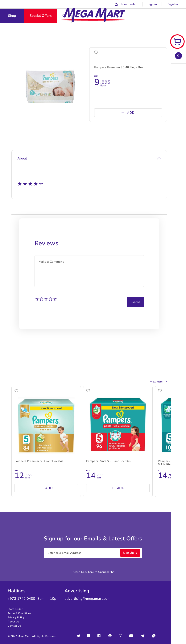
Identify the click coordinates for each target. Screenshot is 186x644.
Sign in (152, 4)
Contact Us (14, 626)
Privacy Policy (16, 617)
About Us (13, 622)
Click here (87, 572)
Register (172, 4)
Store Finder (15, 609)
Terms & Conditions (19, 613)
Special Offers (41, 16)
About (89, 158)
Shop (12, 16)
